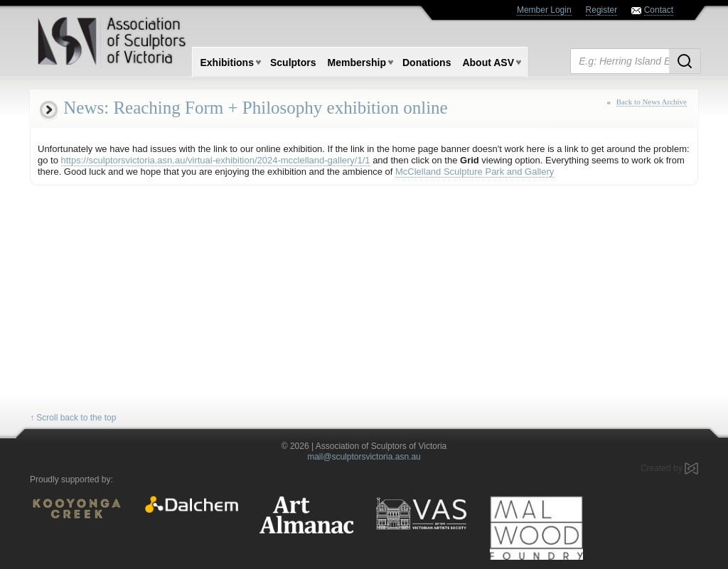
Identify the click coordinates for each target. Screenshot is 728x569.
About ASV (488, 63)
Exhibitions (227, 63)
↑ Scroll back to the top (73, 418)
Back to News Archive (652, 102)
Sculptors (293, 63)
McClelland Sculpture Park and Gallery (475, 172)
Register (602, 10)
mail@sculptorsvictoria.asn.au (364, 457)
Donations (427, 63)
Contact (659, 10)
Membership (357, 63)
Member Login (544, 10)
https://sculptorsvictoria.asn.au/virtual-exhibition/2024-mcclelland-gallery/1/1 (216, 160)
